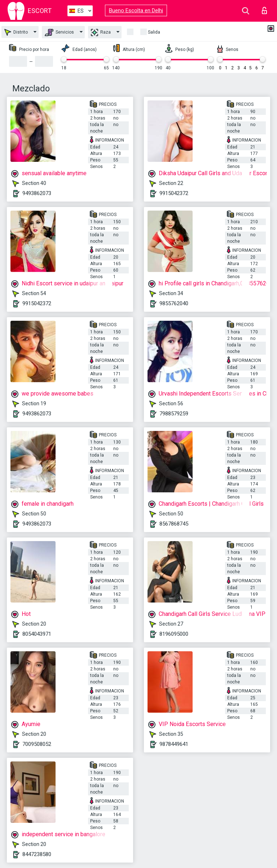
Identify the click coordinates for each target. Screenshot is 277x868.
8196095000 (174, 634)
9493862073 (37, 193)
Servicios (59, 33)
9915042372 (174, 193)
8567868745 (174, 524)
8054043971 (37, 634)
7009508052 (37, 744)
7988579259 (174, 414)
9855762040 (174, 303)
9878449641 (174, 744)
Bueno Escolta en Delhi (136, 10)
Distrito (16, 32)
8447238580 (37, 854)
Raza (101, 33)
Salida (154, 32)
